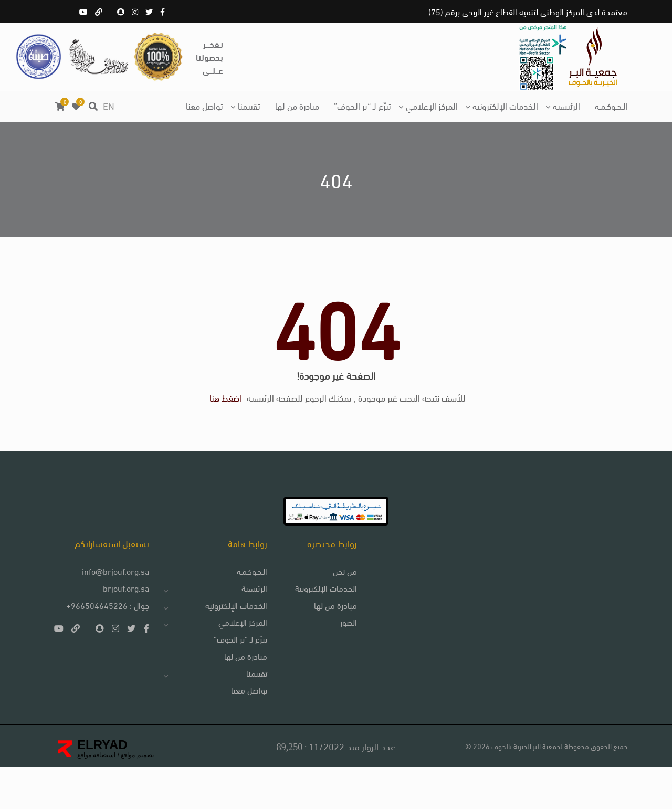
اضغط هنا (225, 420)
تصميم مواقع (136, 797)
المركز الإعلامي (432, 105)
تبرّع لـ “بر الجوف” (363, 105)
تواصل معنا (204, 105)
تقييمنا (249, 105)
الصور (341, 661)
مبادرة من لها (297, 105)
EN (109, 105)
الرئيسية (566, 105)
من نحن (337, 609)
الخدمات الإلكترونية (505, 105)
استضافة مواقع (96, 797)
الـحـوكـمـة (611, 105)
